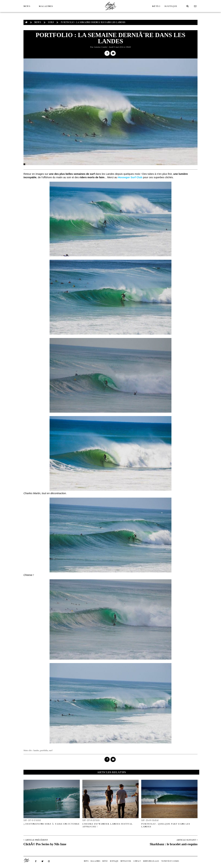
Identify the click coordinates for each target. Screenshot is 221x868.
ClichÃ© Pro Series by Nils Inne (45, 844)
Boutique (171, 6)
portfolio (44, 750)
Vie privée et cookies (170, 861)
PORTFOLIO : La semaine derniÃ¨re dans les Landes (93, 22)
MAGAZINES (46, 6)
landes (36, 750)
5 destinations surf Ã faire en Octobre (52, 824)
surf (51, 750)
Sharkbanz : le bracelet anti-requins (174, 844)
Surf (51, 22)
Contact (137, 861)
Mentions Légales (151, 861)
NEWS (27, 6)
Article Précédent (36, 840)
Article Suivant (186, 840)
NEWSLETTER (126, 861)
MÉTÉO (156, 6)
